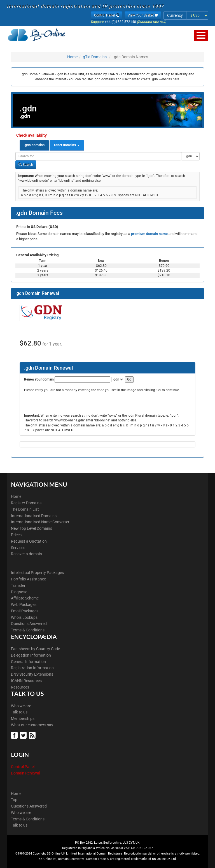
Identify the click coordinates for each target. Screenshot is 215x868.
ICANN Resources (26, 681)
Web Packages (24, 605)
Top (14, 800)
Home (72, 57)
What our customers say (32, 725)
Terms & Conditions (28, 630)
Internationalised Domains (34, 516)
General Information (28, 662)
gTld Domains (95, 57)
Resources (20, 687)
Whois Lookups (24, 617)
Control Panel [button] (107, 15)
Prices (16, 535)
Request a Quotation (29, 541)
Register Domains (26, 503)
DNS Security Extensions (32, 674)
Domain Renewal (25, 773)
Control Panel (23, 767)
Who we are (21, 706)
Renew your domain (39, 379)
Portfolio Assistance (28, 579)
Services (18, 548)
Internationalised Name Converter (40, 522)
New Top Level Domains (31, 528)
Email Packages (25, 611)
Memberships (23, 718)
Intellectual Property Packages (37, 573)
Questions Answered (29, 624)
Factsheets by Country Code (35, 649)
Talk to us (19, 712)
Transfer (18, 585)
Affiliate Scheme (25, 598)
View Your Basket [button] (143, 15)
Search (26, 165)
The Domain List (25, 509)
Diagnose (19, 592)
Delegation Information (31, 655)
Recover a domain (26, 554)
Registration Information (32, 668)
